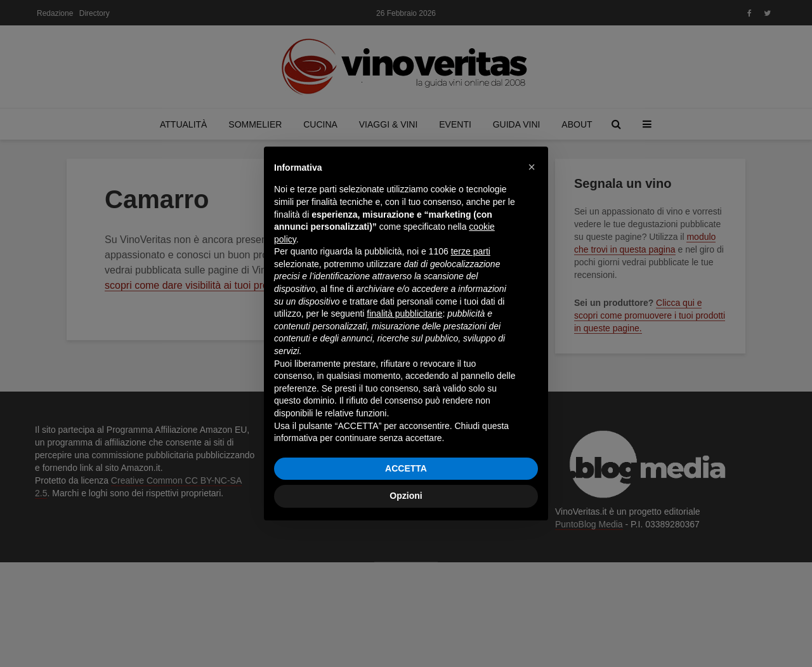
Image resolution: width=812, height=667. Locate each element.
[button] (532, 167)
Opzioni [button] (406, 496)
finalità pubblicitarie (404, 314)
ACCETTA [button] (406, 468)
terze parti (471, 251)
